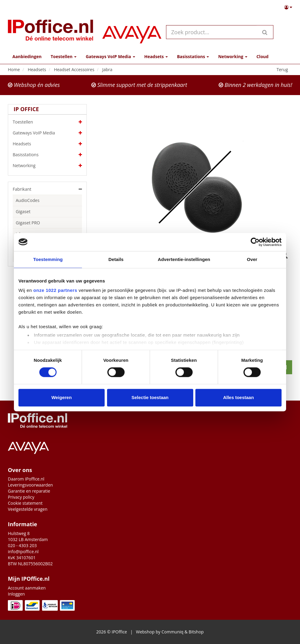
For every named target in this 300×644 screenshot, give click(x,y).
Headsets (47, 144)
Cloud (262, 56)
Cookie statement (25, 503)
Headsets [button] (156, 56)
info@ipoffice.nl (23, 552)
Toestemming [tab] (48, 259)
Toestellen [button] (64, 56)
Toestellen (47, 122)
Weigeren (62, 397)
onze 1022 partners (55, 290)
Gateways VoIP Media (47, 133)
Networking (47, 166)
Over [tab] (252, 259)
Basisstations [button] (193, 56)
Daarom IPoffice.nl (26, 479)
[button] (288, 7)
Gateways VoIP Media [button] (110, 56)
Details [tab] (116, 259)
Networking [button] (233, 56)
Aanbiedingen (27, 56)
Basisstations (47, 155)
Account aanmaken (27, 588)
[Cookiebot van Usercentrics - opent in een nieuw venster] (255, 242)
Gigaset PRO (28, 223)
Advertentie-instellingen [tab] (184, 259)
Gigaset (23, 211)
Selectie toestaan (150, 397)
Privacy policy (21, 497)
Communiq (172, 632)
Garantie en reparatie (29, 491)
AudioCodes (28, 200)
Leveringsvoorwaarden (30, 485)
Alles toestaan (239, 397)
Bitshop (196, 632)
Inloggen (16, 594)
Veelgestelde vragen (28, 509)
